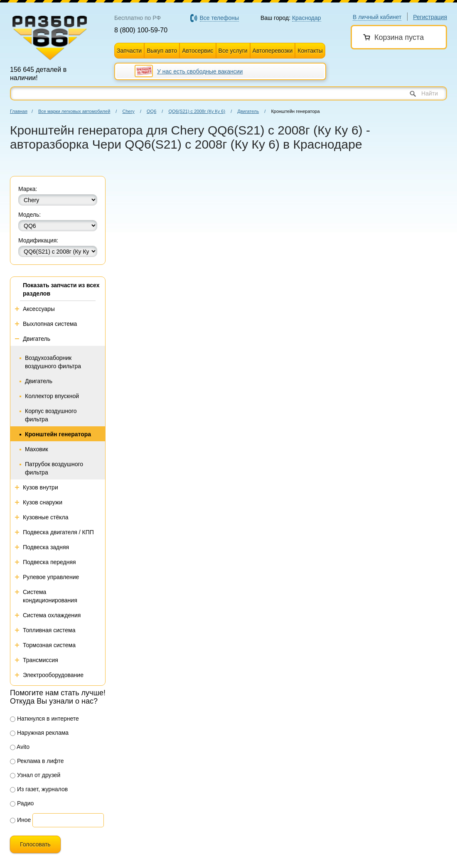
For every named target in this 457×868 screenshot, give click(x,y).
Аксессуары (39, 309)
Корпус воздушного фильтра (51, 415)
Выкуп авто (162, 51)
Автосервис (198, 51)
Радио (22, 803)
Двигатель (248, 111)
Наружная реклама (39, 733)
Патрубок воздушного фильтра (54, 468)
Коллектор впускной (52, 396)
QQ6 (151, 111)
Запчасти (129, 51)
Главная (19, 111)
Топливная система (49, 630)
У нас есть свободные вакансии (200, 71)
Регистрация (430, 17)
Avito (20, 747)
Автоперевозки (273, 51)
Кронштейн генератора (58, 434)
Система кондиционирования (50, 596)
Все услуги (233, 51)
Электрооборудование (53, 675)
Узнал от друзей (35, 775)
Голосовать (35, 844)
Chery (128, 111)
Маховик (37, 449)
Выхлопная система (50, 324)
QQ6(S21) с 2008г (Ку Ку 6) (197, 111)
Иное (20, 820)
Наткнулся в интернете (44, 719)
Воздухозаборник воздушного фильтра (53, 362)
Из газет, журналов (39, 789)
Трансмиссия (41, 660)
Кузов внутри (41, 487)
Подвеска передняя (49, 562)
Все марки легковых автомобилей (74, 111)
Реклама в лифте (37, 761)
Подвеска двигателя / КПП (58, 532)
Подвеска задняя (46, 547)
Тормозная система (49, 645)
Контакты (310, 51)
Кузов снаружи (43, 502)
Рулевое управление (51, 577)
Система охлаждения (52, 615)
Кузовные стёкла (46, 517)
